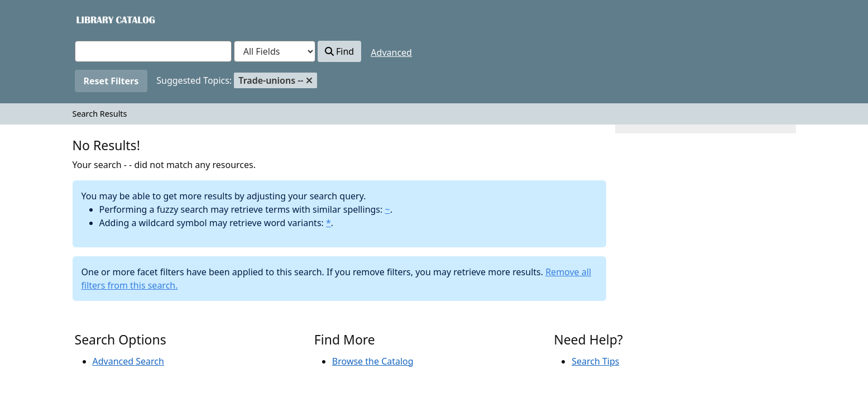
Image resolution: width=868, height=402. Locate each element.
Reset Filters (111, 81)
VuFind (94, 19)
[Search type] (275, 51)
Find (339, 51)
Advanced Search (128, 361)
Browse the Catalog (373, 361)
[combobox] (153, 51)
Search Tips (595, 361)
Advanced (391, 52)
